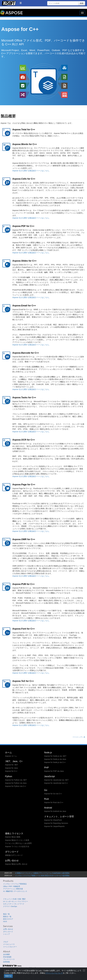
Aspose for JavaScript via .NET (56, 780)
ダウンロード (8, 932)
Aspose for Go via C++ (53, 794)
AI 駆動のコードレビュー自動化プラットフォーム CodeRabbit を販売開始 (42, 873)
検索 (82, 3)
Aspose (11, 13)
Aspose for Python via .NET (16, 780)
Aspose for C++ (11, 771)
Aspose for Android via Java (55, 811)
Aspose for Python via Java (16, 783)
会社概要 (6, 954)
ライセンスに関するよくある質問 (18, 843)
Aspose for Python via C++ (16, 786)
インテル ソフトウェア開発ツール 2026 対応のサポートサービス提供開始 (42, 876)
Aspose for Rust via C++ (54, 802)
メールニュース (9, 944)
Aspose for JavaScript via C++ (56, 783)
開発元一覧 (7, 917)
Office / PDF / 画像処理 (12, 886)
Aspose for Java (11, 768)
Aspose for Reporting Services (56, 823)
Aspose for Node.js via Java (55, 759)
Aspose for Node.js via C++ (55, 762)
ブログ (6, 942)
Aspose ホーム (11, 756)
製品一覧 (6, 914)
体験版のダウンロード (14, 855)
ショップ (6, 934)
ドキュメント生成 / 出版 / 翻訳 (14, 899)
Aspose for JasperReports (54, 826)
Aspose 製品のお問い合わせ (16, 864)
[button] (21, 3)
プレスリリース (9, 959)
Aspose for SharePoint (53, 820)
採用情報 (6, 962)
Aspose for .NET (12, 765)
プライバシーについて (54, 976)
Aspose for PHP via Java (54, 771)
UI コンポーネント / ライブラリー (16, 901)
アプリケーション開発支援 (13, 889)
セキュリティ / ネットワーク (14, 904)
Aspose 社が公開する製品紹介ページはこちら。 (32, 171)
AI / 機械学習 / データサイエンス (15, 891)
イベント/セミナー (10, 947)
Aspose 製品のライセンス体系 (17, 840)
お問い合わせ (8, 929)
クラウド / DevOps (10, 906)
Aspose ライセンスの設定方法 (17, 846)
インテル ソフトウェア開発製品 (15, 884)
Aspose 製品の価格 (13, 837)
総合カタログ (8, 919)
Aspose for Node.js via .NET (55, 756)
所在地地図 (7, 957)
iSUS (5, 921)
